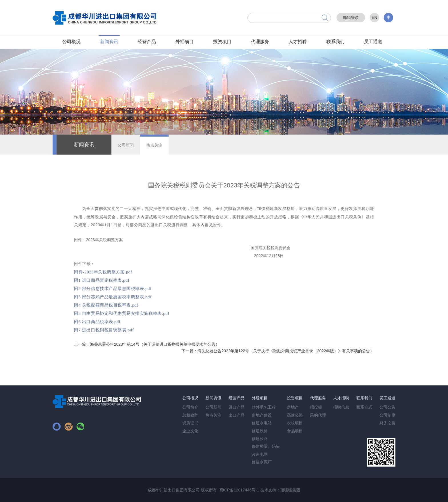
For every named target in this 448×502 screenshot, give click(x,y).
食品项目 (295, 431)
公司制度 (387, 415)
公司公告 (387, 407)
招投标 (316, 407)
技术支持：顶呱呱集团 (280, 490)
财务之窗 (387, 423)
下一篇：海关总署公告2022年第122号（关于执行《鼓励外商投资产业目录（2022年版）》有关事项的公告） (278, 351)
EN (374, 17)
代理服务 (260, 42)
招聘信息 (341, 407)
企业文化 (190, 431)
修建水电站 (262, 423)
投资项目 (222, 42)
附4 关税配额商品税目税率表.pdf (106, 305)
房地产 (293, 407)
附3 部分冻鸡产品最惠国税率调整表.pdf (113, 297)
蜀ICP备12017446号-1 (239, 490)
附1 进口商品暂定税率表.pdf (102, 280)
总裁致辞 (190, 415)
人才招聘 (298, 42)
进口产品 (237, 407)
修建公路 (260, 439)
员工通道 (373, 42)
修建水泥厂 (262, 462)
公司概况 (71, 42)
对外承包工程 (264, 407)
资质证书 (190, 423)
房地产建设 (262, 415)
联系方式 (364, 407)
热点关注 (154, 145)
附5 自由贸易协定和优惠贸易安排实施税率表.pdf (122, 313)
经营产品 (147, 42)
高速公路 (295, 415)
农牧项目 (295, 423)
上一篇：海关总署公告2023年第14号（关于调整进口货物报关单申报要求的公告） (147, 344)
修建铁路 (260, 431)
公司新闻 (126, 145)
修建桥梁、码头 (266, 446)
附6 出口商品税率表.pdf (97, 322)
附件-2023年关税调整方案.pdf (103, 272)
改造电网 (260, 454)
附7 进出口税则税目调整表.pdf (104, 330)
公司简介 (190, 407)
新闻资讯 (109, 42)
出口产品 (237, 415)
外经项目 (185, 42)
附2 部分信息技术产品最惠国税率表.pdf (113, 289)
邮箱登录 (351, 17)
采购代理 (318, 415)
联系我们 (335, 42)
